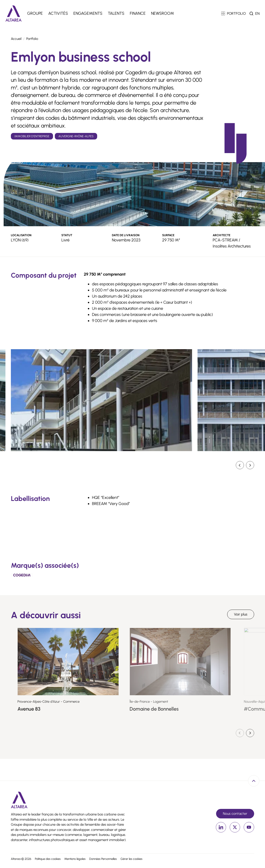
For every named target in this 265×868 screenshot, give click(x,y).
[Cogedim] (22, 575)
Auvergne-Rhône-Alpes (76, 136)
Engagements (88, 13)
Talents (116, 13)
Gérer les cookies (131, 859)
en (257, 13)
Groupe (35, 13)
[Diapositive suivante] (250, 465)
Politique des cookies (48, 859)
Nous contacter (235, 814)
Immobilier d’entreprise (32, 136)
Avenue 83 (47, 709)
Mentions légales (75, 859)
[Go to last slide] (240, 465)
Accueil (16, 39)
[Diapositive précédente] (240, 733)
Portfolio (32, 39)
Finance (138, 13)
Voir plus (241, 614)
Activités (58, 13)
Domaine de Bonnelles (173, 709)
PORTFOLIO (234, 13)
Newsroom (163, 13)
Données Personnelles (103, 859)
